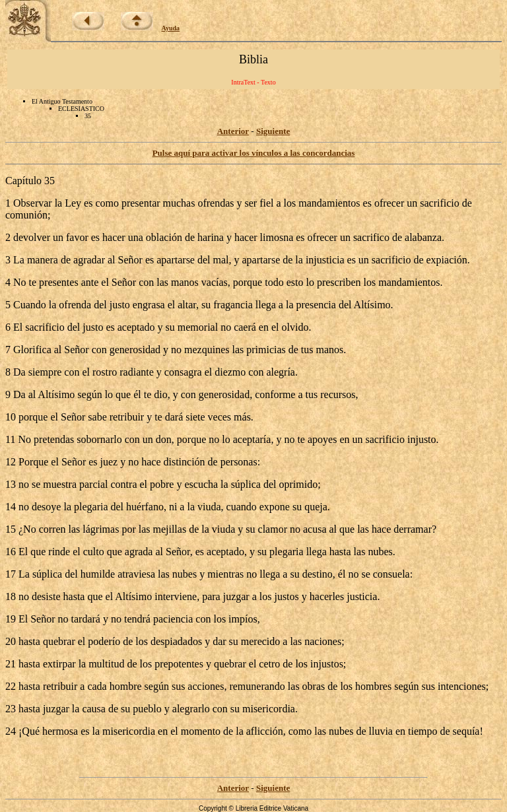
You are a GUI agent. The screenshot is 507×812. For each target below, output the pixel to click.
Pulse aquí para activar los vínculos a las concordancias (254, 153)
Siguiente (273, 131)
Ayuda (171, 28)
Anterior (233, 131)
